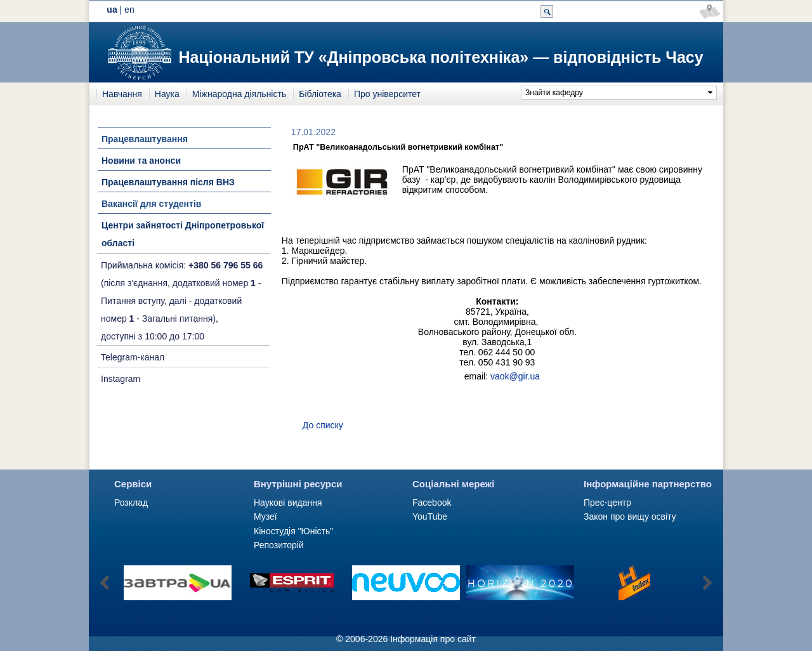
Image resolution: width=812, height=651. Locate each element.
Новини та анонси (141, 161)
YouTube (430, 516)
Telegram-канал (133, 357)
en (129, 10)
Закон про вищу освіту (630, 516)
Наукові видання (288, 503)
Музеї (265, 516)
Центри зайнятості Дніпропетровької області (183, 234)
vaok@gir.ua (515, 376)
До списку (323, 425)
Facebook (432, 503)
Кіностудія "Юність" (293, 531)
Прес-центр (607, 503)
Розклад (131, 503)
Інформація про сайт (433, 639)
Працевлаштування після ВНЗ (168, 182)
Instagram (121, 379)
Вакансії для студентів (151, 204)
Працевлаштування (145, 139)
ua (112, 10)
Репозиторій (279, 545)
